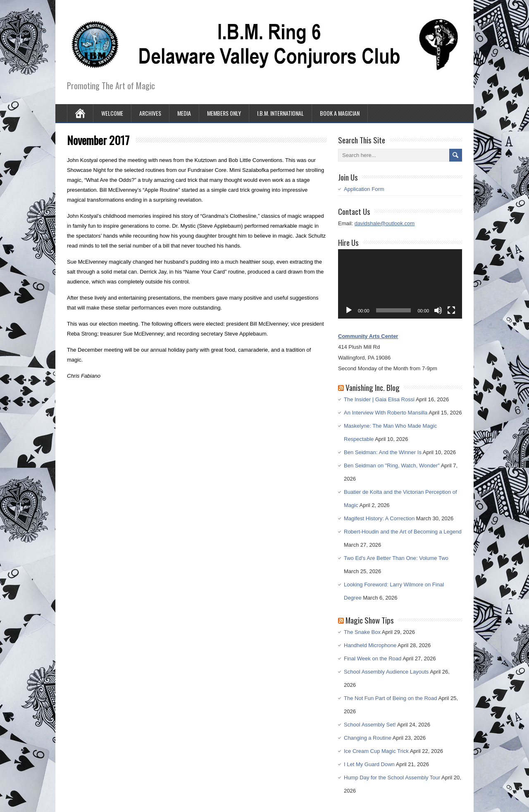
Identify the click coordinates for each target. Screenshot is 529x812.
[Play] (349, 310)
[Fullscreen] (451, 310)
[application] (400, 284)
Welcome (112, 113)
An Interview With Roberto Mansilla (386, 413)
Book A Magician (340, 113)
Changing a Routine (368, 738)
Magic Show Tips (370, 620)
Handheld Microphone (370, 645)
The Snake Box (362, 632)
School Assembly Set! (370, 725)
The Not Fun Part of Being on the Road (390, 698)
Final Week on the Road (373, 658)
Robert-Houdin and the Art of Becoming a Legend (403, 532)
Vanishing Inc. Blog (373, 387)
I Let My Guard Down (369, 764)
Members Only (224, 113)
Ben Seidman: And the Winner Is (383, 452)
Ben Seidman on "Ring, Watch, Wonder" (392, 466)
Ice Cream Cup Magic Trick (376, 751)
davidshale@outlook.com (385, 223)
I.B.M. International (280, 113)
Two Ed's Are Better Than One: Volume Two (396, 558)
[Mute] (438, 310)
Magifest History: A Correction (379, 518)
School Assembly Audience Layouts (386, 672)
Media (184, 113)
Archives (150, 113)
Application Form (364, 189)
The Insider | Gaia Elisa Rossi (379, 399)
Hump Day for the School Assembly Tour (392, 777)
